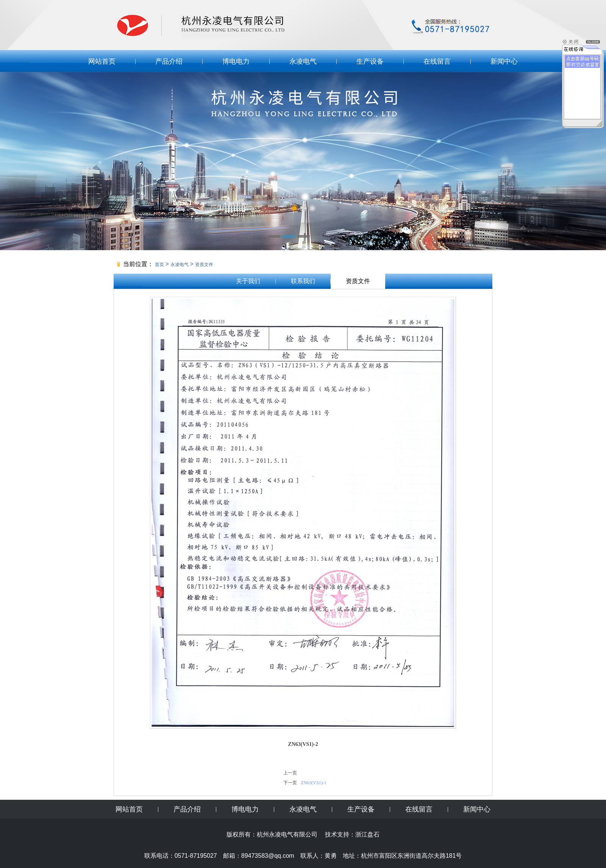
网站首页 (102, 61)
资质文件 (204, 265)
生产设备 (370, 61)
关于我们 (248, 281)
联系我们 (303, 281)
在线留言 (437, 61)
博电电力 (236, 61)
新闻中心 (504, 61)
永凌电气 (303, 61)
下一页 (290, 783)
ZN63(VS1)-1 (313, 783)
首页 (159, 265)
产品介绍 (169, 61)
